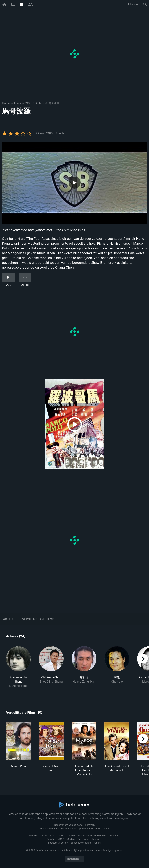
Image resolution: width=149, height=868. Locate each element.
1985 (28, 103)
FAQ (63, 828)
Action (40, 103)
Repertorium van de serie (68, 825)
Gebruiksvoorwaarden (79, 836)
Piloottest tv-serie (57, 843)
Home (6, 103)
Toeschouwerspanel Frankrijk (86, 843)
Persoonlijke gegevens (107, 836)
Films (17, 103)
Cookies (59, 836)
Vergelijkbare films (38, 619)
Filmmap (90, 825)
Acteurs (10, 619)
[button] (18, 669)
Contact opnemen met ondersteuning (89, 828)
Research (97, 839)
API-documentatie (49, 828)
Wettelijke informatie (41, 836)
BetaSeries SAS (55, 839)
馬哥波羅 (54, 103)
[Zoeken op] (145, 4)
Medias (71, 839)
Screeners (84, 839)
